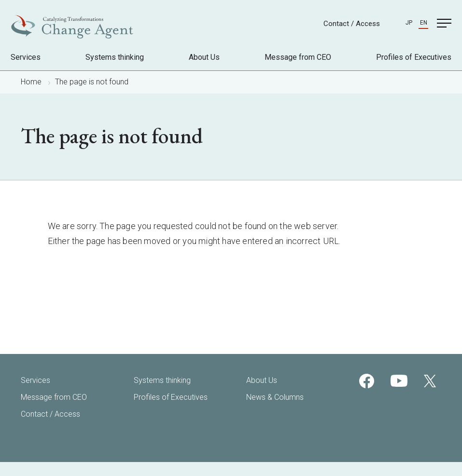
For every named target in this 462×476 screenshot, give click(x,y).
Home (31, 82)
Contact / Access (352, 24)
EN (424, 23)
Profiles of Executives (414, 57)
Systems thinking (115, 57)
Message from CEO (298, 57)
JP (409, 23)
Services (26, 57)
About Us (204, 57)
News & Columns (275, 397)
